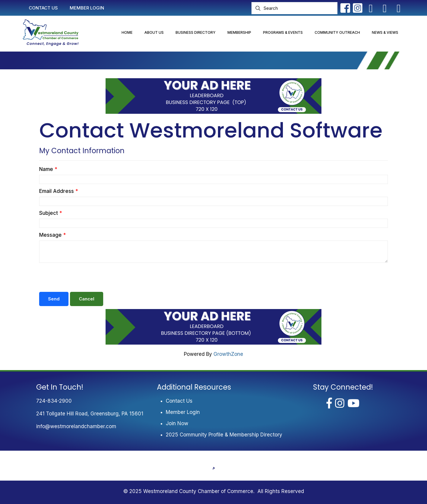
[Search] (294, 8)
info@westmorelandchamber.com (76, 426)
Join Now (177, 423)
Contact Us (179, 401)
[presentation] (84, 277)
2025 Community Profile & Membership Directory (224, 435)
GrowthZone (228, 354)
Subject (48, 213)
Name (46, 169)
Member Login (183, 412)
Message (50, 235)
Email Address (56, 191)
